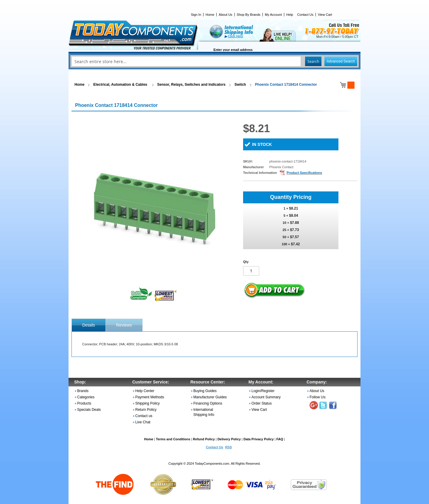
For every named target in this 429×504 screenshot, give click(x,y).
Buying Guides (205, 391)
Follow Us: (318, 397)
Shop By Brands (249, 15)
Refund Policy (204, 439)
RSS (229, 447)
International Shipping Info (204, 412)
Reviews (124, 325)
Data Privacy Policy (259, 439)
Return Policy (146, 410)
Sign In (196, 15)
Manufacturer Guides (210, 397)
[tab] (89, 325)
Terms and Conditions (173, 439)
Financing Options (208, 403)
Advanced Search (341, 61)
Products (84, 403)
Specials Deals (89, 410)
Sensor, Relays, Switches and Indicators (191, 85)
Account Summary (266, 397)
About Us (225, 15)
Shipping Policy (147, 403)
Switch (240, 85)
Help (290, 15)
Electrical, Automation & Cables (121, 85)
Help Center (145, 391)
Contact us (144, 416)
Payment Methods (150, 397)
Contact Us (305, 15)
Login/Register (263, 391)
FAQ (280, 439)
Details (89, 325)
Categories (86, 397)
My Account (273, 15)
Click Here (236, 36)
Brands (83, 391)
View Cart (325, 15)
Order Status (262, 403)
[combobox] (214, 61)
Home (210, 15)
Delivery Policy (229, 439)
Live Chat (143, 422)
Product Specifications (304, 173)
